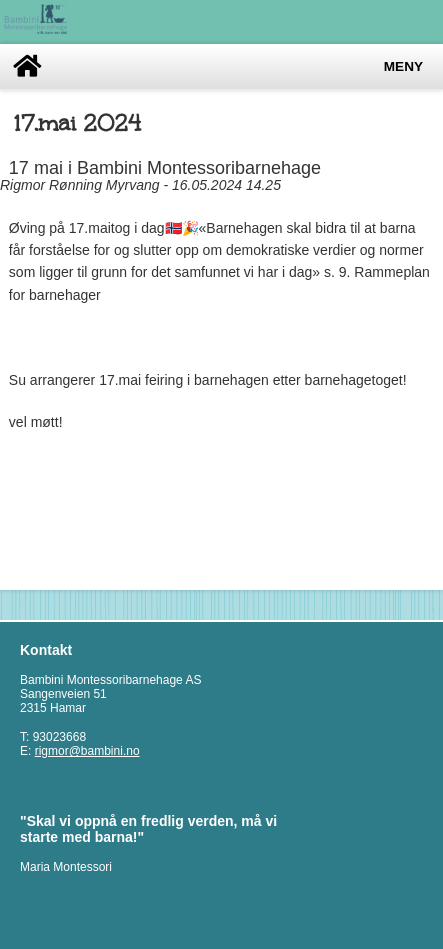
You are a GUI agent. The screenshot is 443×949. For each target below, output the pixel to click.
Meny (403, 66)
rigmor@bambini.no (87, 751)
